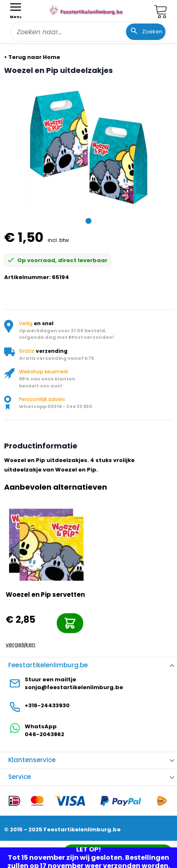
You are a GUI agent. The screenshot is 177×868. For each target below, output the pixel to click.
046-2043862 (44, 734)
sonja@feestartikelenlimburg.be (74, 687)
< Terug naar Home (32, 57)
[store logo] (87, 10)
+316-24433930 (47, 705)
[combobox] (88, 32)
